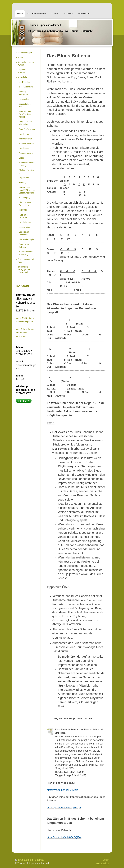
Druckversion (24, 860)
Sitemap (40, 860)
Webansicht (102, 863)
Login (106, 860)
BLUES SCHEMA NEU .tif (70, 772)
